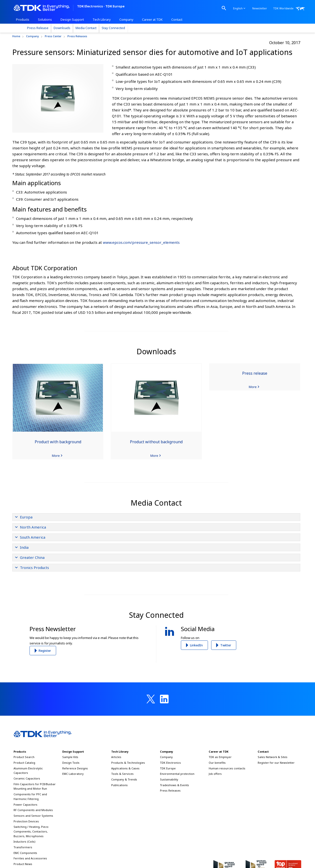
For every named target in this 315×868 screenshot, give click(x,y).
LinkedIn (196, 645)
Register (45, 651)
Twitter (226, 645)
